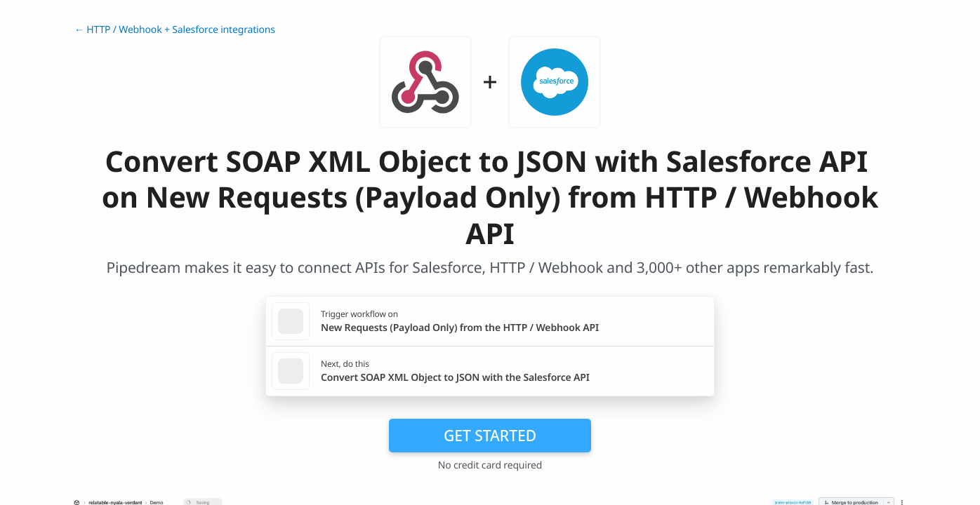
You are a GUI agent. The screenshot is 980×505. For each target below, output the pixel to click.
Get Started (490, 436)
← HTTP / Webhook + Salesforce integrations (175, 30)
